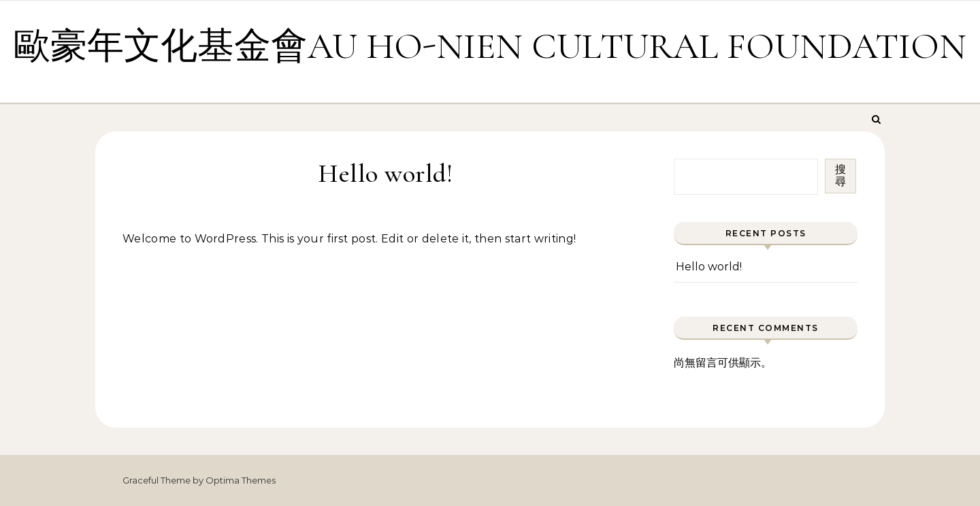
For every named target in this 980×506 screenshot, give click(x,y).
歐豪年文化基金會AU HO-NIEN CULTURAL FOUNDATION (490, 46)
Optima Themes (241, 480)
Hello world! (709, 267)
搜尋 (840, 175)
